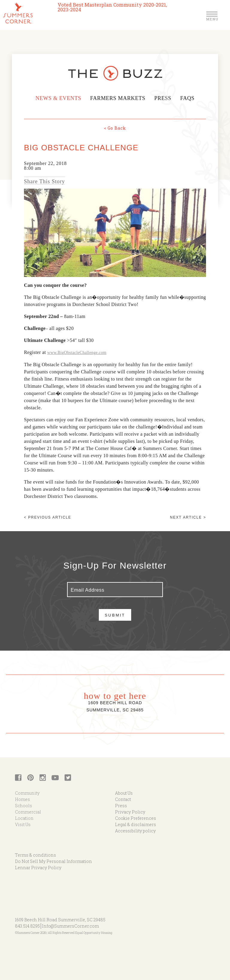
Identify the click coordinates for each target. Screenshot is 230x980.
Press (164, 98)
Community (27, 793)
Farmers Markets (118, 98)
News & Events (58, 98)
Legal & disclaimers (136, 824)
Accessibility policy (135, 831)
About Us (124, 793)
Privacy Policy (130, 812)
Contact (123, 799)
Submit (115, 615)
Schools (24, 806)
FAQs (188, 98)
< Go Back (115, 128)
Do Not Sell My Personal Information (53, 861)
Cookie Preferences (136, 818)
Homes (22, 799)
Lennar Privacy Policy (38, 868)
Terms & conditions (35, 855)
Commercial (28, 812)
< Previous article (48, 517)
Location (24, 818)
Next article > (188, 517)
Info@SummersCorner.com (70, 926)
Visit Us (23, 824)
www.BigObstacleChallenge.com (77, 353)
